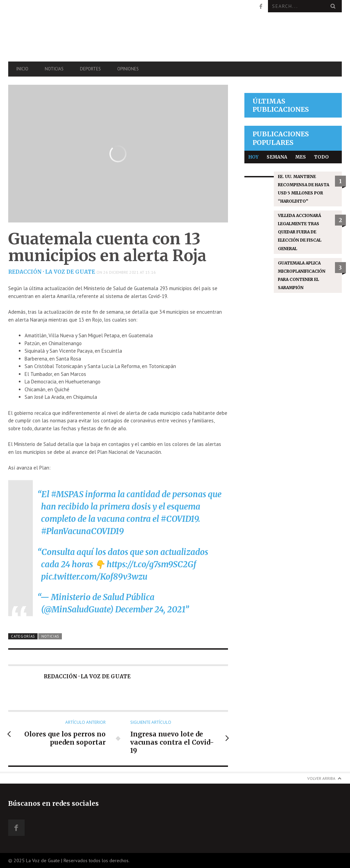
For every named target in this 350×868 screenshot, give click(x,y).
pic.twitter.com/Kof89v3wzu (94, 577)
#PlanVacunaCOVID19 (82, 531)
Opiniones (128, 69)
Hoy (253, 157)
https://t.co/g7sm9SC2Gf (151, 564)
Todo (321, 157)
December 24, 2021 (150, 609)
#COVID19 (179, 519)
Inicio (22, 69)
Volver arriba (321, 778)
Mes (301, 157)
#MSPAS (67, 494)
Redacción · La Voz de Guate (52, 272)
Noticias (54, 69)
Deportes (90, 69)
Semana (277, 157)
